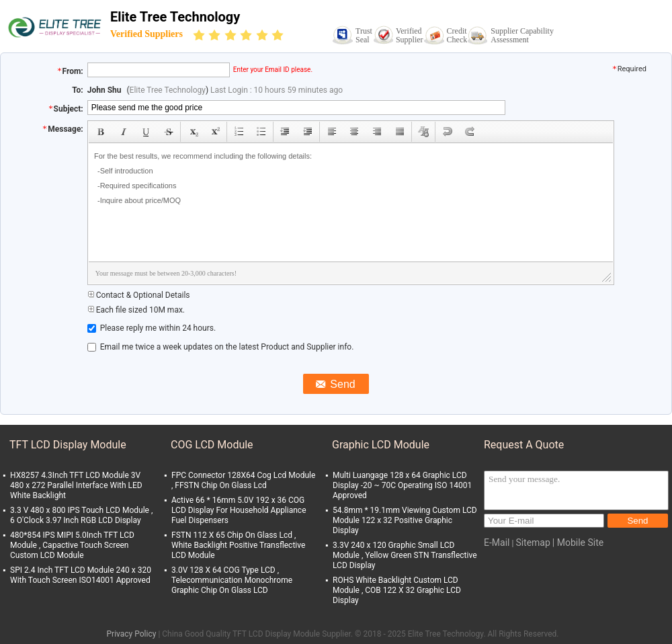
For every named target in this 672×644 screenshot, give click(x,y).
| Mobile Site (578, 542)
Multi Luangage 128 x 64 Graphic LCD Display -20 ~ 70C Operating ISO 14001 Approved (402, 485)
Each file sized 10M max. (136, 310)
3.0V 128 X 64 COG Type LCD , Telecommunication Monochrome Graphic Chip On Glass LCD (232, 580)
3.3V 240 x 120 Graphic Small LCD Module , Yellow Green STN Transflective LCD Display (405, 555)
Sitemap (533, 542)
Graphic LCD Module (381, 445)
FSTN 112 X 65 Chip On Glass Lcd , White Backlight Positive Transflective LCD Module (238, 545)
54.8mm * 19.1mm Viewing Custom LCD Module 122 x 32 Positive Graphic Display (405, 520)
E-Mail (497, 542)
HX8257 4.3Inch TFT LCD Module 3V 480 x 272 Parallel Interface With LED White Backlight (76, 485)
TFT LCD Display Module (68, 445)
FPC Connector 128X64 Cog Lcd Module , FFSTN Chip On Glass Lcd (243, 480)
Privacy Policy (132, 634)
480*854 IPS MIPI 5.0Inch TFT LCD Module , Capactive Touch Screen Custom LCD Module (72, 545)
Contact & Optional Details (139, 295)
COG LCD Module (212, 445)
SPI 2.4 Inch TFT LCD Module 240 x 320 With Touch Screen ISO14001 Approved (81, 575)
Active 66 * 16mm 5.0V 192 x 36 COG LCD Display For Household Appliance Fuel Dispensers (239, 510)
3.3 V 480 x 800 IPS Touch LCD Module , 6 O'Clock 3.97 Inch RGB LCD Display (81, 515)
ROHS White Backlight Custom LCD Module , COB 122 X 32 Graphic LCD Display (397, 590)
